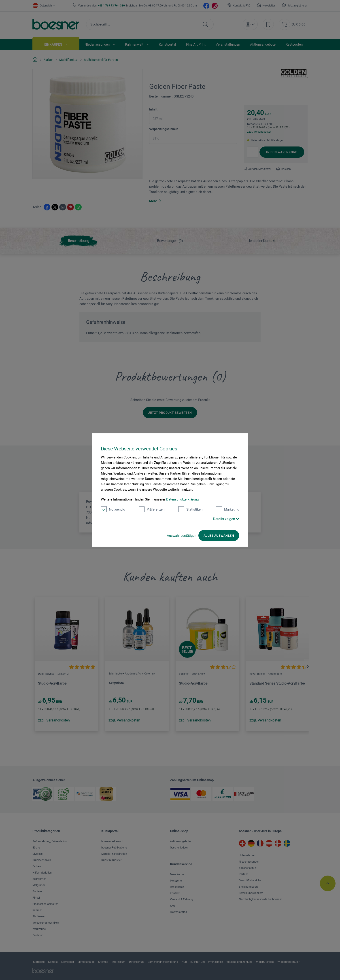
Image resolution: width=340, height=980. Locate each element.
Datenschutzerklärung (182, 499)
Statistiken (190, 509)
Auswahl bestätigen (182, 536)
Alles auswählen (219, 536)
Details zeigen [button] (226, 519)
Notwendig (113, 509)
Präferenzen (152, 509)
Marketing (228, 509)
